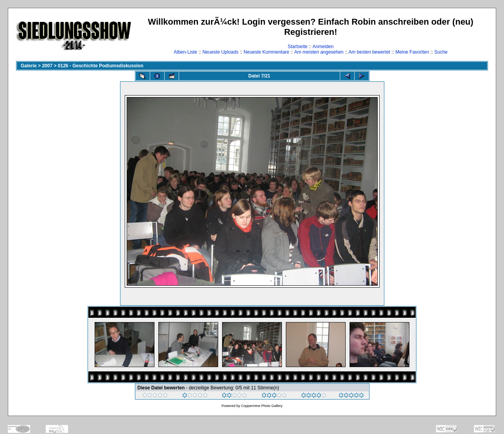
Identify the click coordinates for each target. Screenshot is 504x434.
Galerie (29, 66)
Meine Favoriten (412, 52)
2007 (47, 66)
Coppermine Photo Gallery (262, 406)
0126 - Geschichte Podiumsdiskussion (101, 66)
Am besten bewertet (369, 52)
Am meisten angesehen (319, 52)
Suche (441, 52)
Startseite (298, 47)
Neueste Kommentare (266, 52)
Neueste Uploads (221, 52)
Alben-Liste (185, 52)
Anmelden (323, 47)
